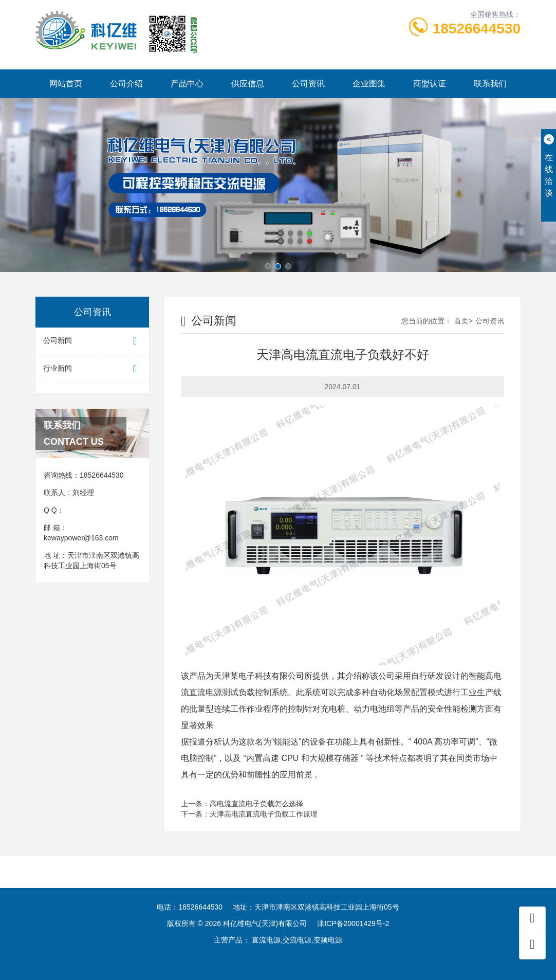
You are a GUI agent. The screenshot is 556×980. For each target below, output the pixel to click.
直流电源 (206, 692)
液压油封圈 (192, 893)
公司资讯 (308, 84)
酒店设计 (354, 893)
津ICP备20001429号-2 (353, 923)
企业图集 (369, 84)
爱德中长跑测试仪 (296, 893)
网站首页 (66, 84)
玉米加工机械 (138, 893)
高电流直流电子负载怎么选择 (256, 804)
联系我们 (490, 84)
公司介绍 (126, 84)
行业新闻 (92, 369)
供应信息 (248, 84)
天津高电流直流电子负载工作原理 (264, 814)
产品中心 (187, 84)
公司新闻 (92, 341)
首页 (461, 321)
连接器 (92, 893)
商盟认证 (430, 84)
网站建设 (238, 893)
